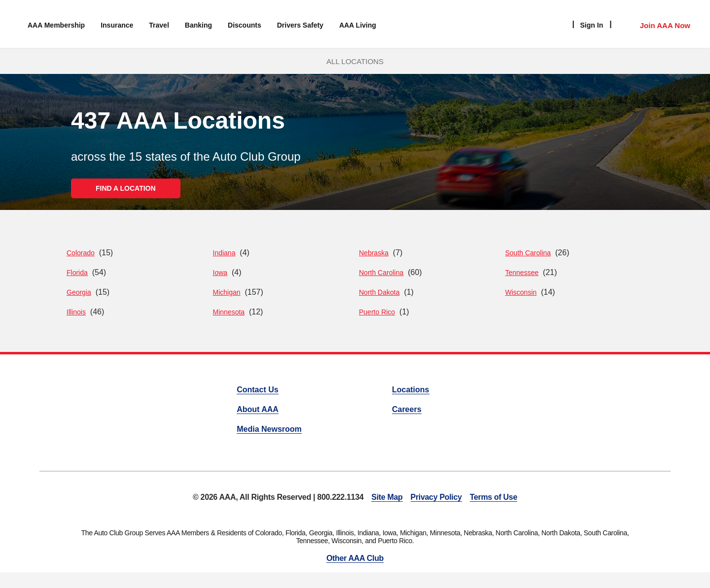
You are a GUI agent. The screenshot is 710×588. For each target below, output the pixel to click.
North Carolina (381, 273)
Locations (411, 390)
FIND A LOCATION (126, 188)
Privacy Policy (436, 497)
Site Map (387, 497)
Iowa (220, 273)
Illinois (76, 312)
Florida (77, 273)
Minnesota (229, 312)
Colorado (81, 253)
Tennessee (522, 273)
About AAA (258, 409)
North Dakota (379, 292)
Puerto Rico (377, 312)
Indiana (224, 253)
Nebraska (374, 253)
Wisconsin (521, 292)
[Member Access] (655, 24)
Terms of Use (494, 497)
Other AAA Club (355, 558)
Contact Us (257, 390)
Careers (407, 409)
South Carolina (528, 253)
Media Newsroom (269, 429)
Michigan (227, 292)
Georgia (79, 292)
